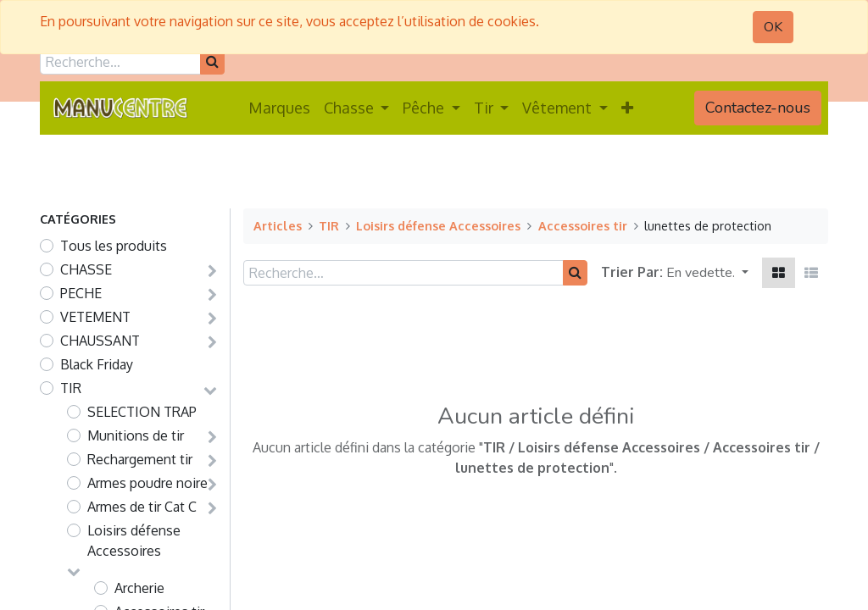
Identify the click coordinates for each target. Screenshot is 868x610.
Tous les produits (114, 246)
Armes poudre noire (147, 483)
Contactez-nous (758, 108)
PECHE (81, 293)
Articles (278, 225)
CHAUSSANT (100, 341)
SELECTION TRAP (142, 412)
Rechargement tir (140, 459)
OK (773, 27)
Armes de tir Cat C (142, 507)
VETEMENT (95, 317)
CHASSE (86, 269)
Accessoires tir (583, 225)
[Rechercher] (212, 62)
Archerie (139, 588)
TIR (71, 388)
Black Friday (97, 364)
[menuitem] (279, 108)
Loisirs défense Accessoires (134, 541)
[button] (627, 108)
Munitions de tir (136, 435)
